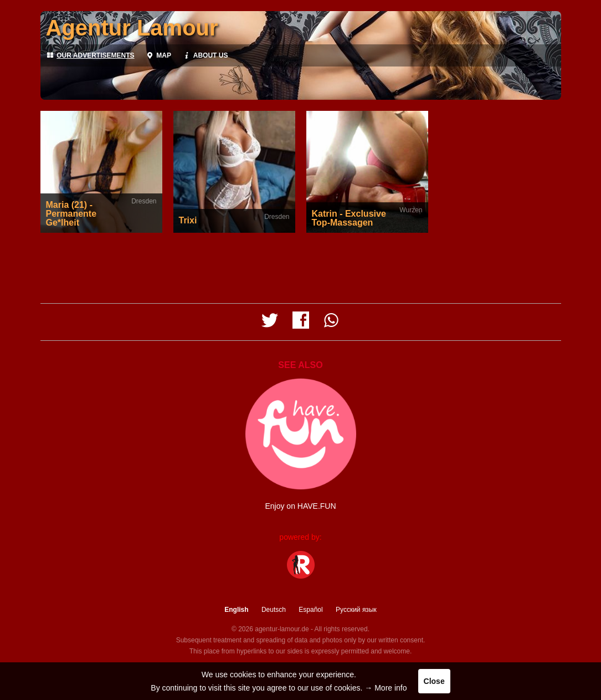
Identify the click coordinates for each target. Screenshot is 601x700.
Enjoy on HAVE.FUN (300, 506)
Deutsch (274, 610)
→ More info (386, 688)
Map (158, 55)
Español (310, 610)
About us (205, 55)
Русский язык (356, 610)
